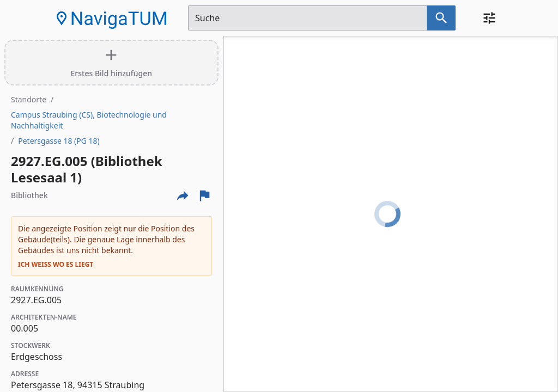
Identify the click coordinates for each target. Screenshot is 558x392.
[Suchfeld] (308, 18)
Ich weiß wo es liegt (56, 265)
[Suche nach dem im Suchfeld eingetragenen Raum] (441, 18)
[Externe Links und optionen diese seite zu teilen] (183, 195)
